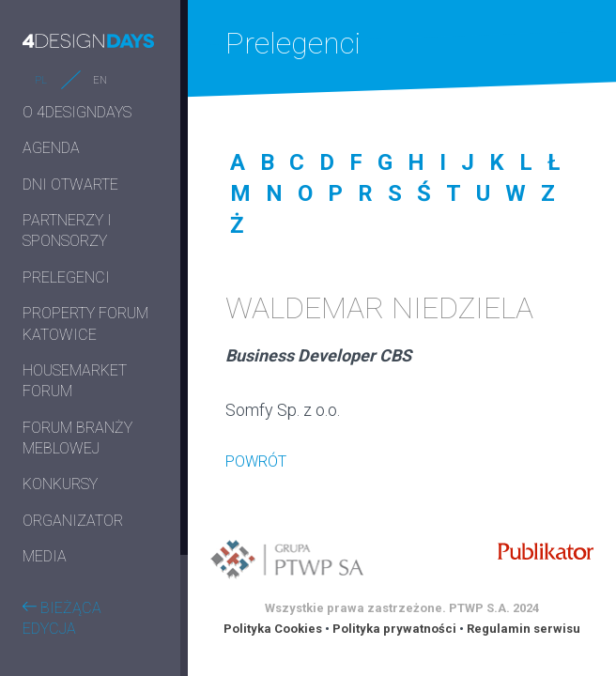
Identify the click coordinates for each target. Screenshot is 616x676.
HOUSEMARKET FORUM (75, 381)
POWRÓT (256, 461)
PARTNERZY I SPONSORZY (67, 230)
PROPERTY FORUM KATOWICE (85, 323)
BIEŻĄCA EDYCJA (62, 618)
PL (41, 80)
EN (100, 80)
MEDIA (45, 556)
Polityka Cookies (273, 629)
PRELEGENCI (66, 277)
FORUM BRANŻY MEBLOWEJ (77, 438)
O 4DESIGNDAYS (77, 112)
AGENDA (51, 148)
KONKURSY (60, 484)
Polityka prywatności (394, 629)
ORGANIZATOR (73, 521)
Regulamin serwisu (524, 629)
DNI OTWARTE (70, 184)
